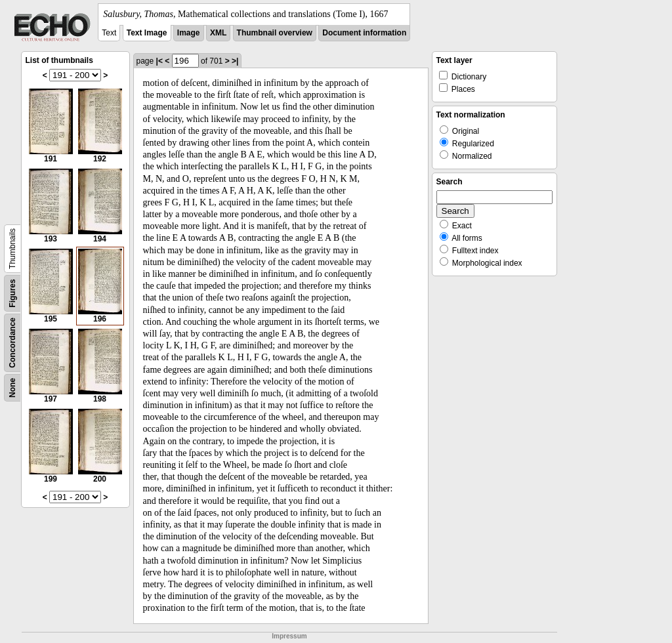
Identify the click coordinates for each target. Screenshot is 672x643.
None (12, 388)
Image (189, 33)
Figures (12, 293)
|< (159, 61)
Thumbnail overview (275, 33)
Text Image (147, 33)
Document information (364, 33)
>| (235, 61)
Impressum (289, 636)
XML (218, 33)
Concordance (12, 343)
